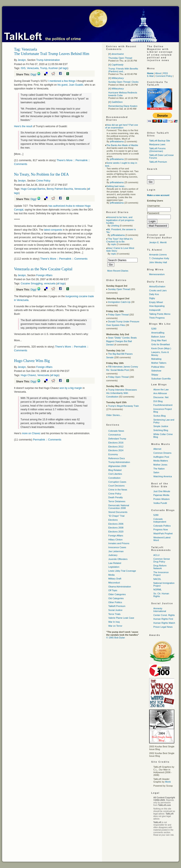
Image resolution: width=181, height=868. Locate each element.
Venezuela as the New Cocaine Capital (43, 269)
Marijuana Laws (157, 144)
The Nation (159, 469)
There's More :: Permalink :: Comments (64, 259)
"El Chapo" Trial (116, 516)
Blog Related (115, 470)
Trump (44, 68)
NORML (158, 590)
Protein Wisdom (162, 499)
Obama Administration (120, 587)
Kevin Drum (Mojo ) (161, 348)
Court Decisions (116, 486)
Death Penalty (116, 497)
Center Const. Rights (164, 615)
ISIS (23, 68)
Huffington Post (161, 457)
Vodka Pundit (160, 503)
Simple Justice (161, 426)
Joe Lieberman (116, 551)
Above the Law (161, 390)
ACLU (156, 555)
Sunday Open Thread (119, 289)
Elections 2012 (116, 447)
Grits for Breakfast (161, 344)
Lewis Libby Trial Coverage (122, 571)
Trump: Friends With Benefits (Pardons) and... (123, 70)
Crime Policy (43, 181)
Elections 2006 (116, 524)
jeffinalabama (117, 141)
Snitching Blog (161, 430)
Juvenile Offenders (118, 559)
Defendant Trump (117, 439)
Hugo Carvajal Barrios (33, 189)
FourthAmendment (163, 405)
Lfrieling (115, 226)
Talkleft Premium (117, 606)
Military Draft (115, 579)
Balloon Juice (158, 337)
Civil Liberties (115, 474)
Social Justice (115, 610)
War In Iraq (114, 622)
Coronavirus (114, 435)
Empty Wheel (156, 302)
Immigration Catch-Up (119, 302)
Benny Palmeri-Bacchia (60, 189)
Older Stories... (114, 415)
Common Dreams (162, 453)
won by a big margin (71, 388)
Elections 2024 (116, 450)
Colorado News (116, 431)
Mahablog (156, 359)
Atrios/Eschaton (157, 286)
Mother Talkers (159, 363)
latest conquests (53, 230)
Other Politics (115, 602)
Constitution (114, 478)
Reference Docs (117, 458)
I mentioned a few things (62, 81)
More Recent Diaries (118, 271)
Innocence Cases (117, 547)
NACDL (157, 579)
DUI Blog (158, 401)
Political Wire (158, 367)
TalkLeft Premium (158, 162)
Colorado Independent (160, 520)
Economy (113, 454)
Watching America (163, 476)
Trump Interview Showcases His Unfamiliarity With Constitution (122, 393)
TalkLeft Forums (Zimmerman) (157, 150)
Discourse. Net (161, 397)
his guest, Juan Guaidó (70, 85)
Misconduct (114, 583)
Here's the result (23, 126)
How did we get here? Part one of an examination (122, 126)
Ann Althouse (160, 393)
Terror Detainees (117, 501)
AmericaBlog (158, 333)
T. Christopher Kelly (159, 258)
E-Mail (150, 76)
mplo (114, 244)
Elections (113, 520)
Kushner (53, 68)
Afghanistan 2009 (117, 466)
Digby (152, 298)
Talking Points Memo (160, 314)
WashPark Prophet (163, 533)
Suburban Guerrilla (161, 379)
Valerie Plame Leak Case (121, 618)
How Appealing (157, 306)
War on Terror (115, 626)
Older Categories (117, 594)
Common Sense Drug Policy (162, 560)
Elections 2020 (116, 532)
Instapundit (155, 310)
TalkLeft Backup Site (160, 141)
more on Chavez (31, 433)
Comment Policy (164, 76)
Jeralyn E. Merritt (158, 242)
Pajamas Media (161, 495)
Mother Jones (160, 465)
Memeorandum (157, 274)
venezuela (50, 284)
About (158, 73)
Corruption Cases (117, 482)
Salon (156, 472)
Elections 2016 (116, 443)
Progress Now (161, 529)
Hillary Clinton (115, 540)
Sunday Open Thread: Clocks (123, 82)
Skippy (155, 375)
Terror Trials (114, 614)
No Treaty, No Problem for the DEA (41, 174)
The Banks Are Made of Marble (122, 145)
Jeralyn (22, 60)
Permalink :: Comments (47, 440)
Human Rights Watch (164, 623)
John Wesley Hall (158, 262)
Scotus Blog (160, 416)
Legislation (114, 567)
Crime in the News (118, 490)
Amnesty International (160, 610)
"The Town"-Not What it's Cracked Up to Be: (120, 240)
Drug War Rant (159, 340)
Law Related (115, 563)
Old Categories (116, 598)
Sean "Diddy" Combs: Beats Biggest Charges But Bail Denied (122, 341)
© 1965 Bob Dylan (116, 638)
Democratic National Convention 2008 (119, 507)
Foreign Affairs (44, 275)
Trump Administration (48, 60)
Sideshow (156, 371)
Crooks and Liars (158, 290)
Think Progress (157, 318)
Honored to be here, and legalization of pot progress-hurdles (120, 220)
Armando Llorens (158, 255)
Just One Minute (162, 491)
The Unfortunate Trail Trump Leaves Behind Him (52, 54)
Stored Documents (118, 512)
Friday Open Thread (118, 315)
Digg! (34, 75)
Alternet (157, 449)
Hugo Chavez (28, 375)
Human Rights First (163, 619)
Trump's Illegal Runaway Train (123, 406)
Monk (168, 782)
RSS (166, 73)
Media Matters (161, 461)
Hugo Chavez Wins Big (32, 361)
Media (111, 575)
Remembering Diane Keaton (123, 106)
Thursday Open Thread (120, 58)
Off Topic (113, 590)
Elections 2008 (116, 528)
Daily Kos (154, 294)
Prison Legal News (163, 627)
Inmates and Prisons (119, 543)
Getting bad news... (116, 186)
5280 (154, 329)
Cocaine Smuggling (32, 284)
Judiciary (113, 555)
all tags (63, 68)
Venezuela (33, 68)
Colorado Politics (162, 526)
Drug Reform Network (160, 567)
